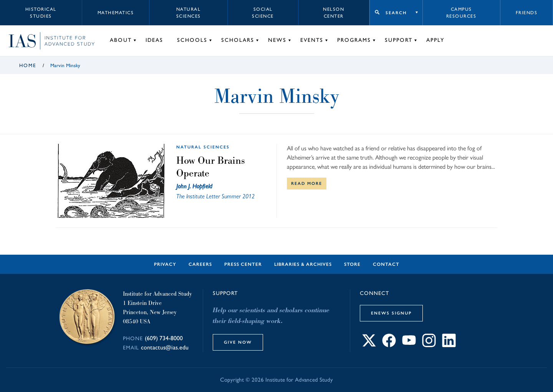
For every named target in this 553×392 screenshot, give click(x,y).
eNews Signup (391, 313)
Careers (200, 264)
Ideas (154, 40)
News (277, 40)
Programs (354, 40)
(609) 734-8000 (164, 338)
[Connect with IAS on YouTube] (409, 345)
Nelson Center (334, 13)
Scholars (238, 40)
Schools (192, 40)
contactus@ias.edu (165, 347)
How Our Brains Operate (211, 167)
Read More (307, 183)
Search (396, 13)
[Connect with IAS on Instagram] (429, 345)
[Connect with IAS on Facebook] (389, 345)
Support (399, 40)
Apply (435, 40)
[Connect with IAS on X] (369, 345)
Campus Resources (461, 13)
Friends (527, 13)
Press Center (243, 264)
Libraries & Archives (303, 264)
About (121, 40)
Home (28, 65)
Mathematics (116, 13)
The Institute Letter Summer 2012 (215, 196)
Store (352, 264)
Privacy (165, 264)
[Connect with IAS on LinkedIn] (449, 345)
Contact (386, 264)
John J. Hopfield (194, 186)
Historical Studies (41, 13)
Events (312, 40)
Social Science (263, 13)
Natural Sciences (189, 13)
